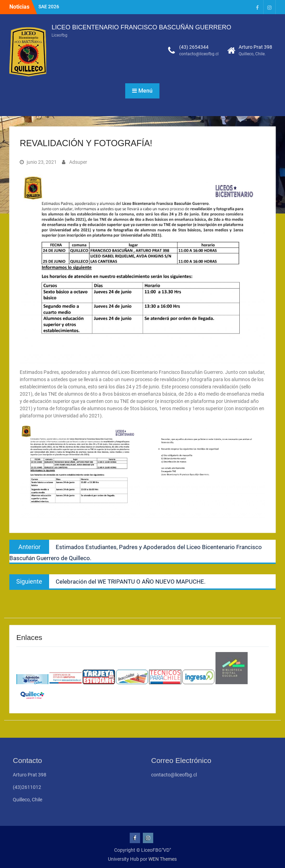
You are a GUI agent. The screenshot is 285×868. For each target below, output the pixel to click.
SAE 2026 (49, 7)
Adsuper (78, 162)
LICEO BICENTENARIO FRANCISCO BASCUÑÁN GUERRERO (141, 27)
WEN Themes (163, 859)
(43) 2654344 (194, 47)
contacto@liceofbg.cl (199, 54)
